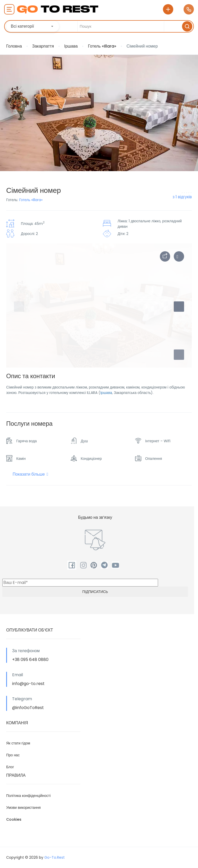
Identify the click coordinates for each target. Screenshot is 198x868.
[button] (179, 355)
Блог (10, 767)
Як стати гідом (18, 743)
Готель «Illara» (102, 46)
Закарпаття (43, 46)
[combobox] (33, 26)
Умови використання (23, 808)
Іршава (71, 46)
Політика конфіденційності (28, 796)
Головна (14, 46)
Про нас (13, 755)
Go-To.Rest (55, 857)
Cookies (14, 819)
